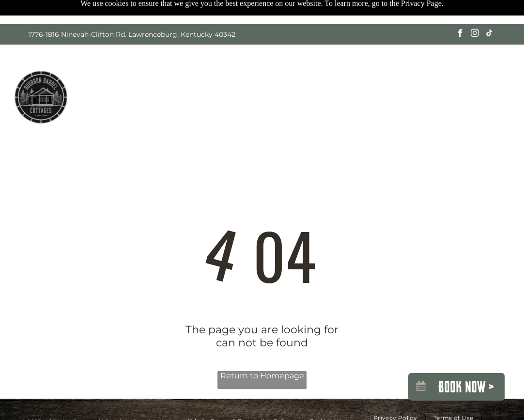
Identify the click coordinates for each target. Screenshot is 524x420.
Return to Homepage (262, 376)
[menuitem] (109, 89)
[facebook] (460, 34)
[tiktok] (489, 34)
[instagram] (475, 34)
